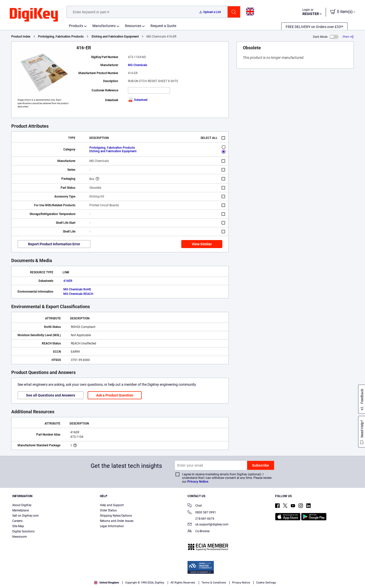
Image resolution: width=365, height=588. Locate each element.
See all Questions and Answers (51, 395)
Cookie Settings (266, 583)
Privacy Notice (198, 481)
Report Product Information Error (54, 244)
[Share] (348, 37)
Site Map (18, 526)
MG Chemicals (138, 65)
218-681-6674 (201, 519)
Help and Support (112, 505)
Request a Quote (163, 26)
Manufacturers (104, 26)
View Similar (202, 244)
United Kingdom (107, 583)
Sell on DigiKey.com (26, 516)
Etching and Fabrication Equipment (115, 37)
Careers (17, 521)
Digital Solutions (23, 531)
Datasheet (138, 100)
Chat (195, 506)
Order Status (108, 510)
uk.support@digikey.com (208, 525)
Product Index (21, 37)
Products (76, 26)
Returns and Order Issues (117, 521)
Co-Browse (199, 532)
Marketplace (21, 510)
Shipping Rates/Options (116, 516)
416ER (68, 281)
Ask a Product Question (115, 395)
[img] (34, 15)
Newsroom (20, 537)
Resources (133, 26)
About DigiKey (22, 505)
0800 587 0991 (202, 513)
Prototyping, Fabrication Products (61, 37)
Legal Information (112, 526)
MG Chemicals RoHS (77, 289)
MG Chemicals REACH (78, 294)
